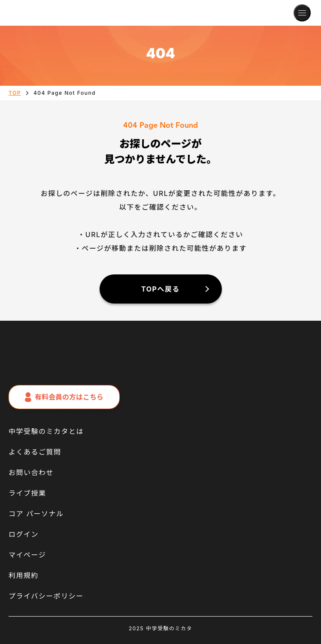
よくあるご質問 (35, 452)
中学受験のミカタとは (46, 431)
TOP (15, 93)
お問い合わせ (31, 472)
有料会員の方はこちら (64, 397)
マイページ (27, 555)
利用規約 (24, 575)
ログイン (24, 534)
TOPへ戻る (160, 289)
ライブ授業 (27, 493)
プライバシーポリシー (46, 596)
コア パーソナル (36, 514)
